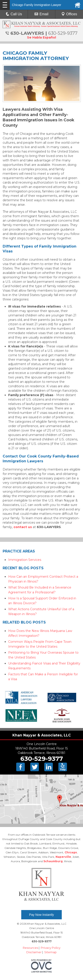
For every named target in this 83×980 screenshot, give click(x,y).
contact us (23, 527)
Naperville (63, 857)
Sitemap (50, 952)
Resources (30, 948)
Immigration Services (25, 560)
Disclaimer (34, 952)
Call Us (14, 14)
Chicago (71, 852)
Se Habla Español (41, 37)
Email (41, 14)
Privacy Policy (51, 948)
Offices (69, 14)
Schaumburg (53, 861)
